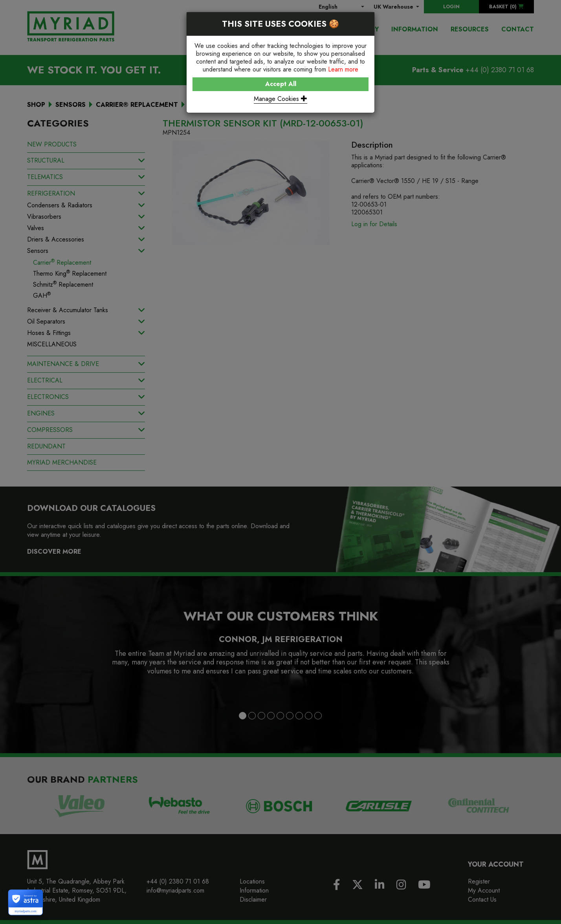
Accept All (281, 84)
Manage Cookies (280, 99)
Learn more (343, 69)
